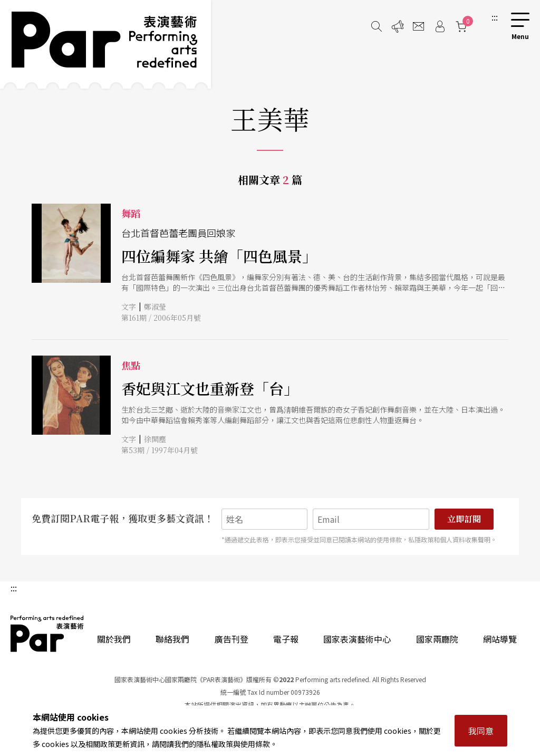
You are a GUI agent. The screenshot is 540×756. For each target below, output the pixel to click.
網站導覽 (500, 639)
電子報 (286, 639)
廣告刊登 (232, 639)
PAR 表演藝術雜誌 (47, 634)
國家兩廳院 (437, 639)
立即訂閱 (464, 519)
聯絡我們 (172, 639)
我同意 (481, 731)
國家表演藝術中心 (357, 639)
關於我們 (114, 639)
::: (495, 17)
